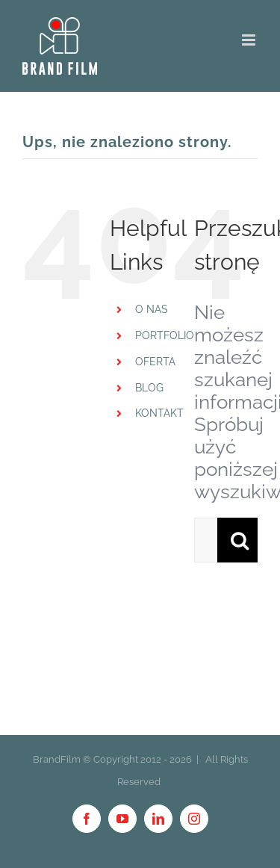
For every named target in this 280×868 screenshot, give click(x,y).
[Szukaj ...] (206, 540)
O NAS (152, 309)
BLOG (149, 388)
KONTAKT (159, 413)
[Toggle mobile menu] (250, 40)
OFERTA (155, 362)
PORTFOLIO (165, 335)
